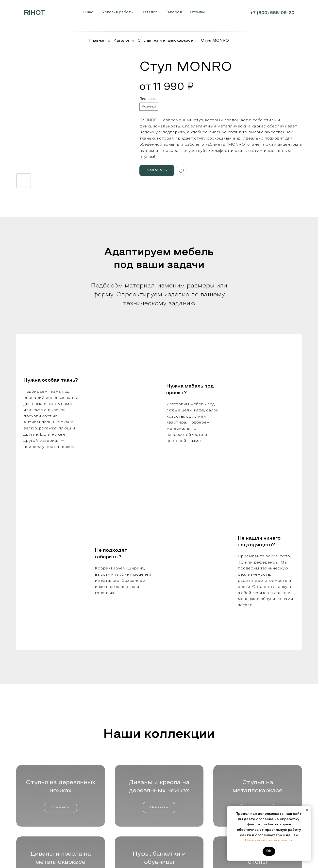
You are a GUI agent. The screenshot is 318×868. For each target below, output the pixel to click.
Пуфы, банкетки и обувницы (115, 831)
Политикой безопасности (269, 841)
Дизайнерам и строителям (40, 805)
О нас (88, 12)
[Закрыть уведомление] (307, 810)
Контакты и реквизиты (184, 797)
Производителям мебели (39, 797)
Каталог (122, 41)
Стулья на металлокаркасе (115, 810)
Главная (97, 41)
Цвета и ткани (176, 789)
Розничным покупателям (38, 813)
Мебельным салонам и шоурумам (47, 789)
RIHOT (35, 13)
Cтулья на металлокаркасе (165, 41)
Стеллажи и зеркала (109, 847)
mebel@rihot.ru (266, 805)
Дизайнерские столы (109, 839)
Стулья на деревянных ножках (117, 789)
